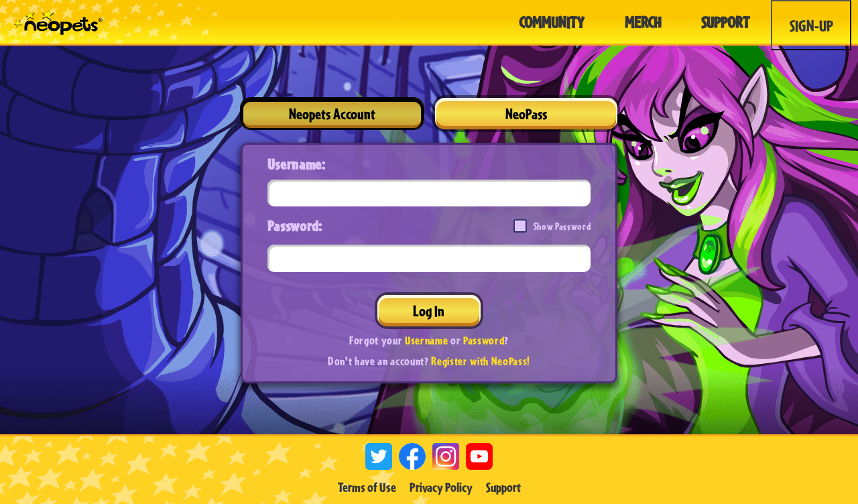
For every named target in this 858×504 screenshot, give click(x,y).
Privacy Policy (441, 487)
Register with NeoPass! (481, 361)
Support (503, 487)
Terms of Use (367, 487)
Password (484, 340)
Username (426, 340)
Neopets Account (332, 114)
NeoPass (526, 114)
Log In (429, 311)
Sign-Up (811, 25)
